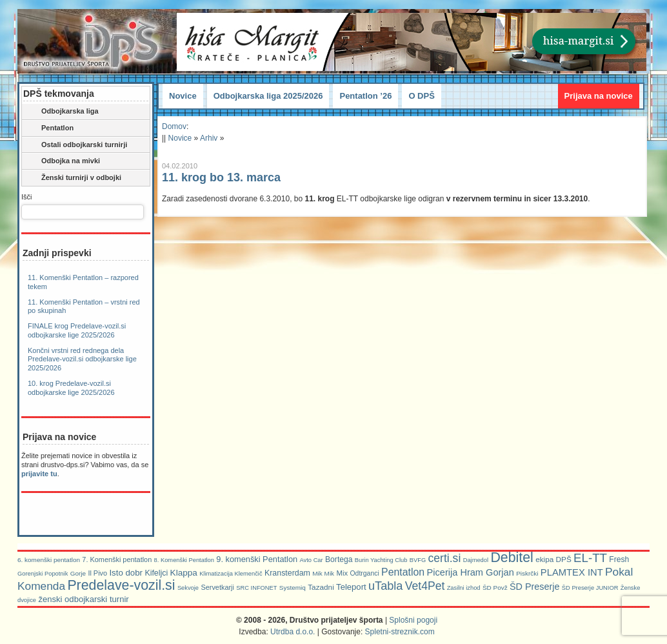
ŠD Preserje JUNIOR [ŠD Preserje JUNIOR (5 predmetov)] (590, 588)
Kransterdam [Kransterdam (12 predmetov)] (287, 573)
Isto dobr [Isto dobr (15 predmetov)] (126, 573)
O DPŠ (421, 96)
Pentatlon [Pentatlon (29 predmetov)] (403, 572)
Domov (174, 126)
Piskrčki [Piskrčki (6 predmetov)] (527, 573)
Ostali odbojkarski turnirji (75, 145)
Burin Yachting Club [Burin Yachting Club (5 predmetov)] (381, 560)
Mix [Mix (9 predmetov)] (342, 573)
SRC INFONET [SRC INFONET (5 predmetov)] (256, 588)
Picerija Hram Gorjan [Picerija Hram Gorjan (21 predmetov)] (471, 572)
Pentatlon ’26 (365, 96)
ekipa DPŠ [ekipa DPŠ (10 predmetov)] (553, 559)
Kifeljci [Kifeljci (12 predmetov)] (156, 573)
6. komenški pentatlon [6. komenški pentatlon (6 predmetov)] (49, 560)
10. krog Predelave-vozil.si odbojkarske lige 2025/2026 (71, 388)
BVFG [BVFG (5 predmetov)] (418, 560)
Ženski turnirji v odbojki (73, 178)
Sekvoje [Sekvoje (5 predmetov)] (188, 588)
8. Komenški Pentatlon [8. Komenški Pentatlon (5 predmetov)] (184, 560)
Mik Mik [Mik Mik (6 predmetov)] (323, 573)
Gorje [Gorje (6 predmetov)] (78, 573)
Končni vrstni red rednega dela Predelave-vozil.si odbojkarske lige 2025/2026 (82, 359)
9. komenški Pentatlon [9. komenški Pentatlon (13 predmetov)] (257, 559)
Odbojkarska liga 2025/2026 (268, 96)
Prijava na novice (599, 96)
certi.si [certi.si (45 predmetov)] (445, 558)
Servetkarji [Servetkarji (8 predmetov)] (217, 587)
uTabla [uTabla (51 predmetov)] (385, 586)
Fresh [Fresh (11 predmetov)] (619, 559)
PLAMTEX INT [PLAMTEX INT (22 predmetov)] (572, 572)
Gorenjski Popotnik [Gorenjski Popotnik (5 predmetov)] (43, 574)
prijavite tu (39, 474)
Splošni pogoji (413, 620)
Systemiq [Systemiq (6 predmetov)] (293, 588)
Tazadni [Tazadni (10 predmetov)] (321, 587)
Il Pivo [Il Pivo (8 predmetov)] (97, 573)
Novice (183, 96)
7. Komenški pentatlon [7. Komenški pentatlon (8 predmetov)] (117, 559)
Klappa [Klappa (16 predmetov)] (184, 573)
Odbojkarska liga (61, 112)
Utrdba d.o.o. (293, 632)
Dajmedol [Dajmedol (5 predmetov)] (476, 560)
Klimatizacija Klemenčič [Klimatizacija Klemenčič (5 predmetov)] (231, 574)
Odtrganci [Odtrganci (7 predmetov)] (364, 573)
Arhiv (209, 138)
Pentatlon (49, 128)
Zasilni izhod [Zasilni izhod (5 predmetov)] (464, 588)
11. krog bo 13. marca (221, 177)
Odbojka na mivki (62, 161)
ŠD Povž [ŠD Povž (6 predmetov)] (495, 588)
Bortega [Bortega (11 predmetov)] (339, 559)
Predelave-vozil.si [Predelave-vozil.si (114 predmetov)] (121, 585)
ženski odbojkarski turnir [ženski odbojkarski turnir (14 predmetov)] (83, 599)
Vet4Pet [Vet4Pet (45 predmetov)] (425, 586)
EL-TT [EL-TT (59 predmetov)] (590, 558)
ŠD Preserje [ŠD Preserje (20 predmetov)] (535, 587)
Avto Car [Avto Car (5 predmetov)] (312, 560)
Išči (27, 197)
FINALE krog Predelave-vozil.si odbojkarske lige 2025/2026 (77, 330)
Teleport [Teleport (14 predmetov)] (351, 587)
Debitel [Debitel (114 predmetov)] (512, 558)
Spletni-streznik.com (400, 632)
